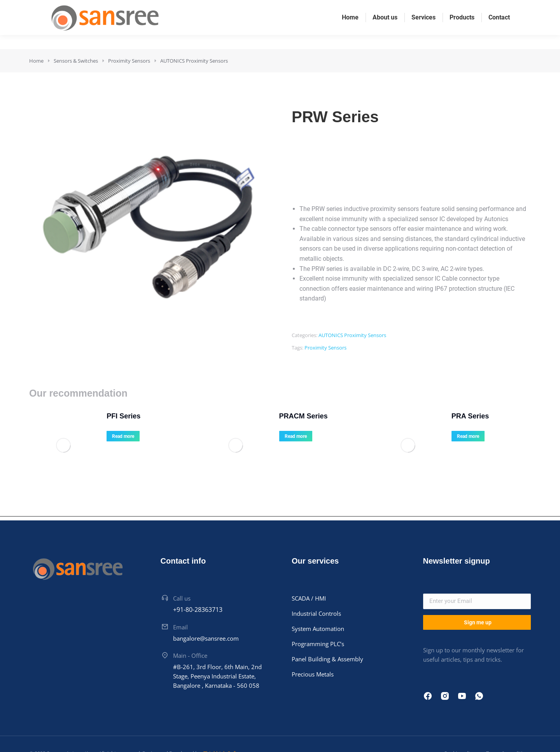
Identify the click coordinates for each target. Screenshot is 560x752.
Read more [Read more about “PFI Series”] (104, 436)
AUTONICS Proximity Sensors (352, 335)
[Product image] (52, 435)
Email (180, 604)
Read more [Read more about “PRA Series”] (449, 436)
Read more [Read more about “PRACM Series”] (276, 436)
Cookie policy (459, 731)
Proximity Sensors (325, 348)
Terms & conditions (508, 731)
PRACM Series (284, 416)
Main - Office (190, 633)
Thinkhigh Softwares (226, 731)
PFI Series (104, 416)
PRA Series (451, 416)
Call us (182, 575)
